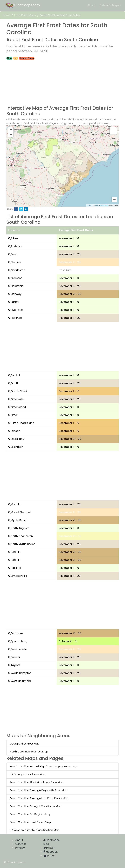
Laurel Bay (17, 439)
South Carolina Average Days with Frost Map (39, 790)
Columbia (17, 286)
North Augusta (20, 528)
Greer (14, 415)
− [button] (11, 135)
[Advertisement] (62, 83)
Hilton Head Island (23, 423)
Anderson (17, 246)
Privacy (20, 848)
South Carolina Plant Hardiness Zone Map (37, 782)
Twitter (49, 848)
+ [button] (11, 130)
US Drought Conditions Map (28, 774)
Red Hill (15, 552)
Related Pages (27, 58)
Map (9, 58)
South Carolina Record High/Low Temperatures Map (43, 766)
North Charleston (22, 536)
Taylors (15, 665)
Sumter (15, 657)
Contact (21, 844)
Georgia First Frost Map (25, 744)
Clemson (17, 278)
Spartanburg (19, 641)
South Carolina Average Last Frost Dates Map (39, 798)
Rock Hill (16, 568)
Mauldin (16, 504)
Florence (16, 318)
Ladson (15, 431)
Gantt (14, 383)
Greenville (17, 399)
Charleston (18, 270)
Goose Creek (19, 391)
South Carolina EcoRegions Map (30, 814)
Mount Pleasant (21, 512)
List (16, 58)
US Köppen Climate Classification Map (35, 830)
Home (7, 15)
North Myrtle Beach (23, 544)
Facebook (51, 852)
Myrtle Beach (19, 520)
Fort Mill (16, 375)
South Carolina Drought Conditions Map (36, 806)
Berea (14, 254)
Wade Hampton (21, 673)
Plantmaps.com (22, 5)
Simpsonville (19, 576)
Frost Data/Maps (25, 15)
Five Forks (17, 310)
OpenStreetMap (102, 205)
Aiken (14, 238)
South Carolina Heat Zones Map (30, 822)
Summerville (19, 649)
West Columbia (21, 681)
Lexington (17, 447)
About (91, 5)
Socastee (17, 633)
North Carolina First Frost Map (29, 752)
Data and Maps (109, 5)
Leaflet (89, 205)
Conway (16, 294)
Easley (15, 302)
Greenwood (18, 407)
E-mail (49, 856)
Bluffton (16, 262)
